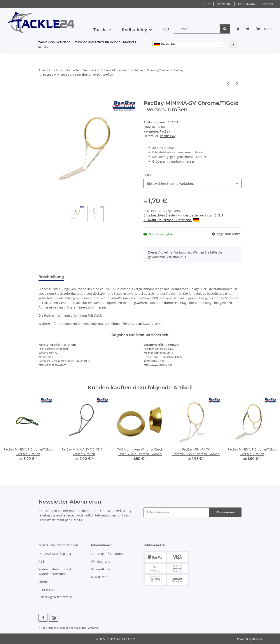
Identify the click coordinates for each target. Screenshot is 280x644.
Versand (179, 211)
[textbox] (189, 44)
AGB (42, 562)
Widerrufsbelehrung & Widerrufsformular (55, 571)
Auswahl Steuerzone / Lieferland (171, 220)
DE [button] (204, 4)
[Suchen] (197, 29)
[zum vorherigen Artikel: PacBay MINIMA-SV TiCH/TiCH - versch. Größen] (228, 83)
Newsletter (99, 577)
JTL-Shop (257, 639)
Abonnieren (225, 512)
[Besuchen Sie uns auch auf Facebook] (43, 618)
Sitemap (45, 582)
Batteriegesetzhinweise (56, 597)
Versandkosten (102, 569)
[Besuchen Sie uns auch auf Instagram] (54, 618)
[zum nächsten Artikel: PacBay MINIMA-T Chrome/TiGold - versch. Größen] (237, 83)
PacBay (165, 131)
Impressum (47, 589)
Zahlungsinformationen (108, 554)
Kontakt (267, 4)
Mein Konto (246, 4)
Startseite (224, 4)
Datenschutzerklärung (115, 511)
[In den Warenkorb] (42, 98)
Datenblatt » (152, 324)
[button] (238, 29)
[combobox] (189, 44)
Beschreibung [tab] (51, 277)
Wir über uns (101, 562)
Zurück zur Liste (52, 70)
